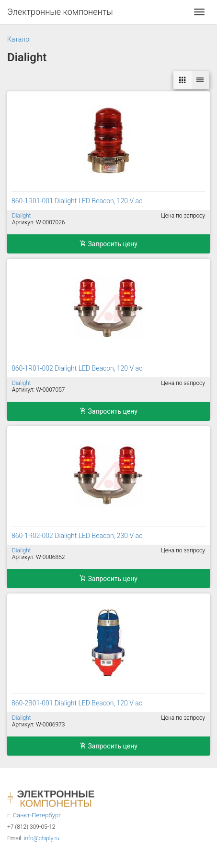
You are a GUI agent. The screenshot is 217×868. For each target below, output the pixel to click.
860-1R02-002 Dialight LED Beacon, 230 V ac (77, 536)
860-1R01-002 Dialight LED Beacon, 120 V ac (77, 368)
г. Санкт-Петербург (34, 815)
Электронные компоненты (60, 12)
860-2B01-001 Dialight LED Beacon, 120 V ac (77, 703)
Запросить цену (108, 244)
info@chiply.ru (42, 838)
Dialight (21, 216)
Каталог (20, 39)
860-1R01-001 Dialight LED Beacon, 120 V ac (77, 201)
